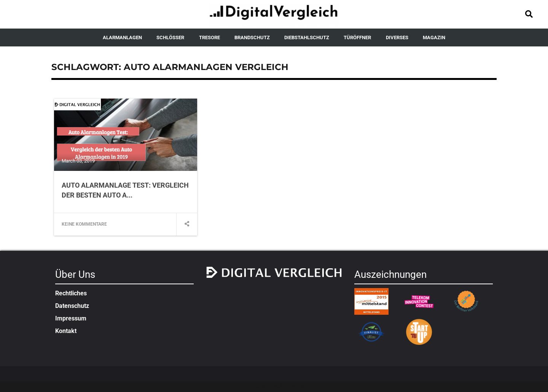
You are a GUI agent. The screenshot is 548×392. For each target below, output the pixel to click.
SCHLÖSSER (170, 37)
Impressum (71, 318)
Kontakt (66, 331)
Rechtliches (71, 293)
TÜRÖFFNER (357, 37)
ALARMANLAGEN (122, 37)
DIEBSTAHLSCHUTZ (307, 37)
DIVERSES (397, 37)
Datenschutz (72, 306)
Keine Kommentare (84, 224)
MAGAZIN (434, 37)
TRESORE (209, 37)
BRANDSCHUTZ (252, 37)
